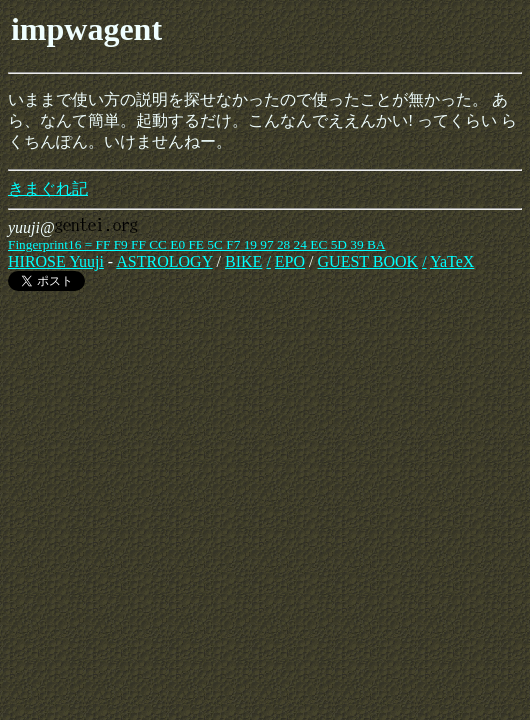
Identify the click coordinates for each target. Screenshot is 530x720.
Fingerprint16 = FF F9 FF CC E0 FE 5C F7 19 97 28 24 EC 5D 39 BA (196, 244)
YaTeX (452, 261)
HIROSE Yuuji (56, 261)
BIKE (243, 261)
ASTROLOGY (164, 261)
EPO (290, 261)
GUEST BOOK (368, 261)
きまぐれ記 (48, 188)
